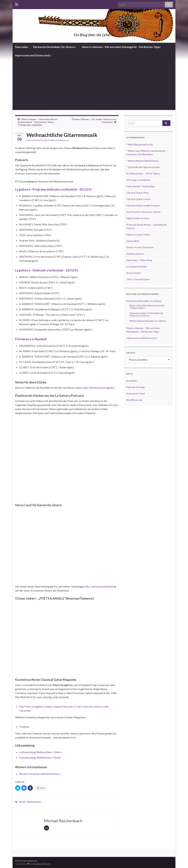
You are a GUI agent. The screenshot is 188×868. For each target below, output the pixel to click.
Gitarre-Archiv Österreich (140, 247)
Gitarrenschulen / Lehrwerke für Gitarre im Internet (146, 314)
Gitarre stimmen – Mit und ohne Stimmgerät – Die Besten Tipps (121, 47)
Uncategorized (62, 140)
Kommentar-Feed (135, 393)
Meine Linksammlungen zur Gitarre (148, 321)
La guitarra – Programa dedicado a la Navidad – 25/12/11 (53, 189)
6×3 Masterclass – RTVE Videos (143, 173)
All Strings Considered (138, 180)
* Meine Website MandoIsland (142, 161)
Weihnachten (34, 802)
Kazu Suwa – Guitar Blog (139, 260)
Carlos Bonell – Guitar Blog (140, 186)
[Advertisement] (94, 85)
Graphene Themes (42, 864)
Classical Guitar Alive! (138, 193)
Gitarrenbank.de (94, 29)
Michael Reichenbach (40, 140)
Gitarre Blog (133, 241)
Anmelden (132, 381)
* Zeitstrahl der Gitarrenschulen (143, 167)
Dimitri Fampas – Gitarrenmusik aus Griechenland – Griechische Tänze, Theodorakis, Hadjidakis (38, 122)
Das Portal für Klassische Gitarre (143, 212)
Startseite (21, 47)
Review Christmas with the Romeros (40, 774)
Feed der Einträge (136, 387)
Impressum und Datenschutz (33, 55)
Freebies (24, 727)
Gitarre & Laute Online (138, 235)
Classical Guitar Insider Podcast (143, 205)
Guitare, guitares (135, 254)
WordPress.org (134, 400)
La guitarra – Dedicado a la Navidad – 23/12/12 (47, 270)
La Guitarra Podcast (137, 266)
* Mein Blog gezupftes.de (139, 144)
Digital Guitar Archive (137, 218)
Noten (22, 802)
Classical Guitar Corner (138, 199)
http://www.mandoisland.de (100, 586)
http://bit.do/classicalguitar (99, 388)
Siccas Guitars (134, 273)
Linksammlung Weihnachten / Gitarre (40, 752)
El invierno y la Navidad (31, 339)
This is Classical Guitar (138, 279)
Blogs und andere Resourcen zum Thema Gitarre (147, 307)
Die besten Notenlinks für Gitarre (55, 47)
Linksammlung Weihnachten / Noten (40, 757)
